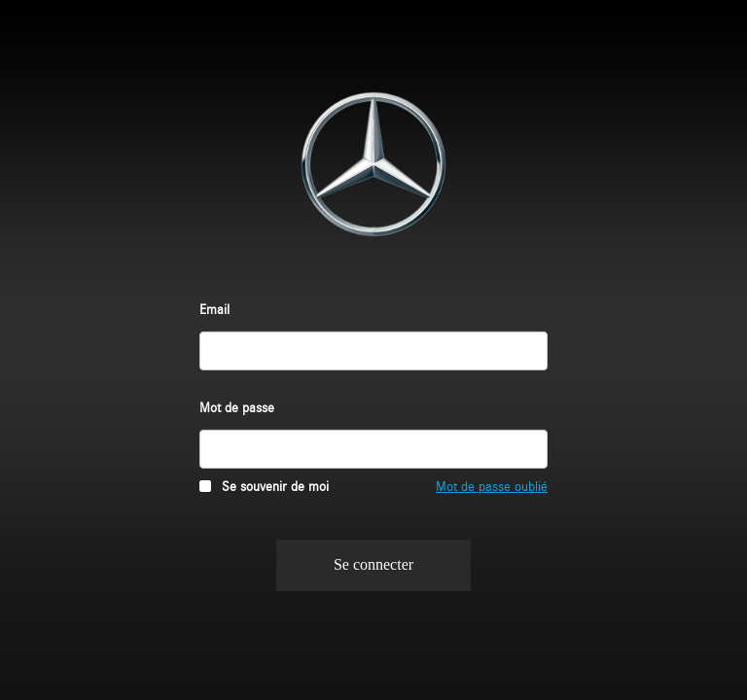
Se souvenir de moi (275, 485)
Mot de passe (237, 406)
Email (214, 308)
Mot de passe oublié (492, 485)
